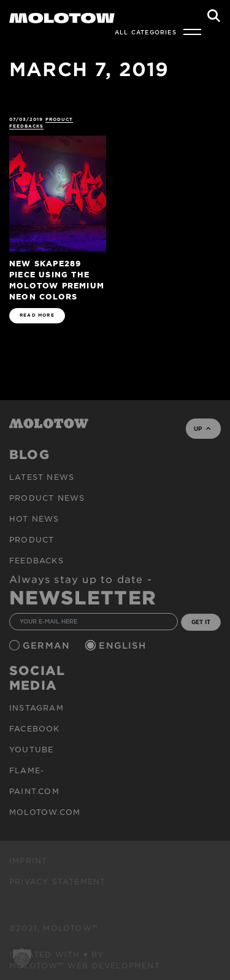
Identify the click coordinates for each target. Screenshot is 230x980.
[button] (22, 958)
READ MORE (37, 315)
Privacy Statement (57, 881)
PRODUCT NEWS (47, 498)
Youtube (31, 749)
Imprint (28, 860)
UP (202, 428)
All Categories (146, 32)
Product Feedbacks (41, 123)
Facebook (35, 728)
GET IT (201, 622)
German (48, 645)
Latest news (42, 477)
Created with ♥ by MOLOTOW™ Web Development (85, 960)
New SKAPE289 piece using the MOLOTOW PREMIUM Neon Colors (57, 280)
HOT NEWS (34, 519)
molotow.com (45, 812)
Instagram (36, 708)
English (124, 645)
